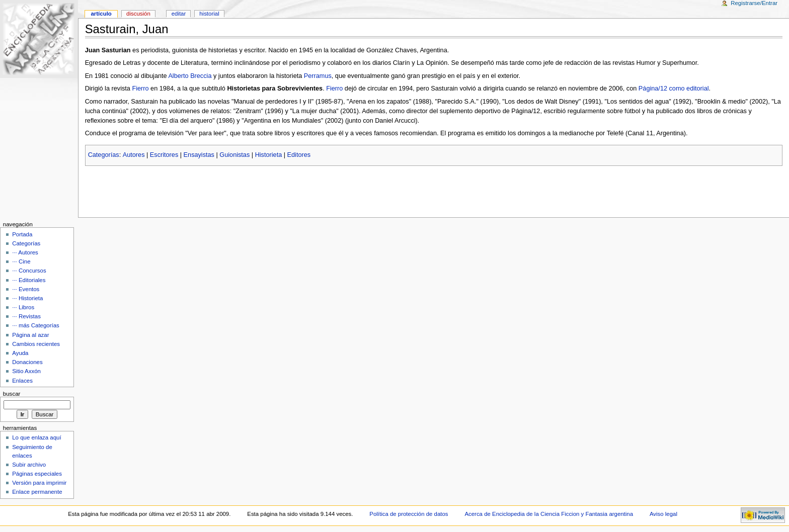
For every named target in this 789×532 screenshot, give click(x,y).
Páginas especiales (37, 474)
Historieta (269, 155)
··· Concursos (29, 271)
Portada (22, 234)
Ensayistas (199, 155)
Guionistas (234, 155)
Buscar (12, 394)
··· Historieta (27, 298)
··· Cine (21, 261)
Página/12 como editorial (674, 88)
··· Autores (25, 252)
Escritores (164, 155)
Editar (179, 14)
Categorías (104, 155)
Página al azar (30, 335)
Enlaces (22, 381)
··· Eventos (26, 289)
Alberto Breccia (190, 76)
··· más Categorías (36, 325)
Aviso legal (663, 514)
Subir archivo (29, 465)
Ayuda (20, 353)
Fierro (140, 88)
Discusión (138, 14)
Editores (299, 155)
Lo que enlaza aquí (36, 437)
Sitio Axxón (26, 371)
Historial (209, 14)
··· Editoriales (29, 280)
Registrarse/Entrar (754, 3)
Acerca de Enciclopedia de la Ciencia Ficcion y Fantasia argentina (549, 514)
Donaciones (27, 362)
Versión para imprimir (39, 483)
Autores (134, 155)
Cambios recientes (36, 344)
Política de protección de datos (409, 514)
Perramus (318, 76)
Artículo (101, 14)
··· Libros (23, 307)
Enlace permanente (37, 492)
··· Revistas (26, 316)
